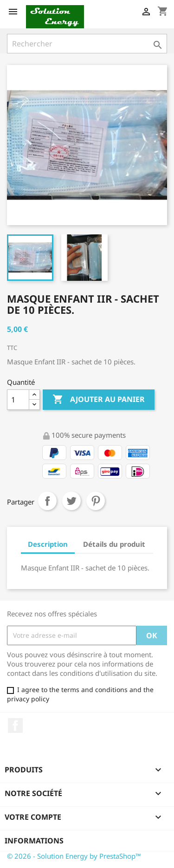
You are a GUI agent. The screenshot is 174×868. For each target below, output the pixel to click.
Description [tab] (48, 544)
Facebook (15, 725)
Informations (34, 841)
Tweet (71, 501)
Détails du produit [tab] (114, 544)
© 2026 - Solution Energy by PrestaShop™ (74, 856)
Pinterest (96, 501)
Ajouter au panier (99, 400)
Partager (47, 501)
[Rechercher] (87, 44)
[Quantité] (18, 400)
